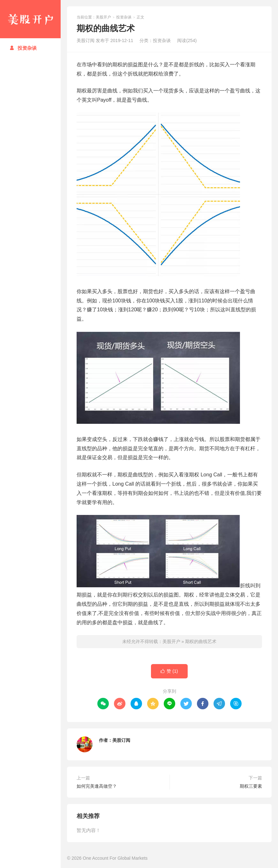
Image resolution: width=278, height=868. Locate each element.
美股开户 (30, 19)
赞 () (169, 671)
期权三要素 (251, 786)
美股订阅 (121, 740)
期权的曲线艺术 (201, 641)
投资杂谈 (23, 48)
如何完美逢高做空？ (97, 786)
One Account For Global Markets (115, 858)
